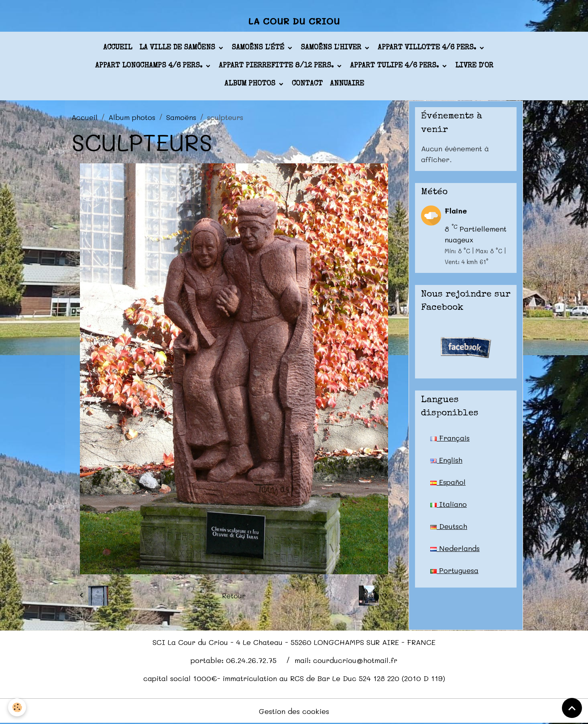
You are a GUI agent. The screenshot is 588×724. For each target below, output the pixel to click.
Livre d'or (474, 66)
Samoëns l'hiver (332, 48)
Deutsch (449, 526)
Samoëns (181, 117)
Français (450, 438)
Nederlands (455, 548)
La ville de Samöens (178, 48)
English (446, 460)
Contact (307, 84)
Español (448, 482)
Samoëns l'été (259, 48)
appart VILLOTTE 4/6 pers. (428, 48)
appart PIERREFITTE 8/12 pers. (277, 66)
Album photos (251, 84)
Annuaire (347, 84)
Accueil (118, 48)
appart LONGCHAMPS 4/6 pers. (150, 66)
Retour (234, 596)
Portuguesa (454, 570)
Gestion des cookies (294, 711)
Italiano (449, 504)
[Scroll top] (572, 708)
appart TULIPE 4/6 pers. (395, 66)
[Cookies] (17, 707)
